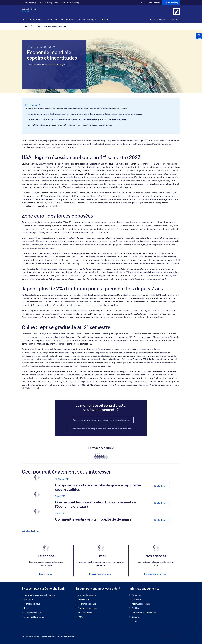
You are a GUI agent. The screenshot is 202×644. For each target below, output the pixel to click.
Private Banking (29, 3)
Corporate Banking (71, 3)
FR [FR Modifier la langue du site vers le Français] (141, 3)
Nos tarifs (104, 19)
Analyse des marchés (32, 19)
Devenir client (154, 3)
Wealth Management (49, 3)
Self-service (175, 19)
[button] (51, 20)
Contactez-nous (158, 19)
